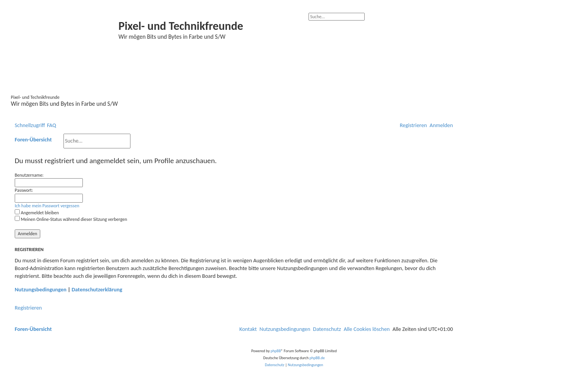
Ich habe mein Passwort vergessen (47, 206)
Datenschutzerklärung (97, 289)
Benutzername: (29, 175)
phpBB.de (317, 358)
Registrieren (28, 308)
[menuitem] (51, 126)
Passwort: (24, 190)
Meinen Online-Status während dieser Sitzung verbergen (71, 219)
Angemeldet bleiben (37, 213)
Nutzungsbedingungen (41, 289)
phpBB (276, 351)
